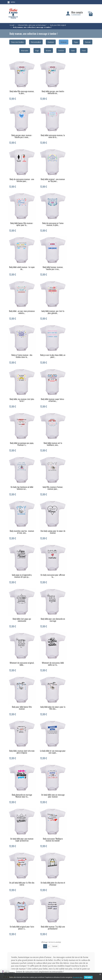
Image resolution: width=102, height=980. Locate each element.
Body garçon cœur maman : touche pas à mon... (81, 91)
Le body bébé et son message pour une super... (51, 518)
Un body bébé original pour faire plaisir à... (81, 604)
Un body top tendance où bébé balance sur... (21, 347)
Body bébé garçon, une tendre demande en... (51, 91)
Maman (64, 42)
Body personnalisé (68, 945)
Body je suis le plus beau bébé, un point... (51, 262)
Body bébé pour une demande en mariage (51, 433)
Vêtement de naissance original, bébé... (81, 433)
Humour (51, 42)
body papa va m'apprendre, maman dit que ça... (51, 390)
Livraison (43, 945)
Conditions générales (47, 951)
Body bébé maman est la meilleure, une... (81, 305)
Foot (84, 50)
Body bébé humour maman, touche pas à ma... (21, 219)
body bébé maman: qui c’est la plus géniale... (81, 219)
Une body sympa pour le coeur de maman (21, 390)
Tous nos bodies (17, 42)
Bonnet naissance (68, 951)
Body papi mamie (68, 948)
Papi (37, 50)
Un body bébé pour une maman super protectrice (51, 561)
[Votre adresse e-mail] (52, 963)
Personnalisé (36, 42)
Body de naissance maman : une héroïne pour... (51, 134)
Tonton (61, 50)
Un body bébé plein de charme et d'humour (51, 604)
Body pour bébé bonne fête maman (51, 476)
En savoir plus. (78, 977)
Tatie (73, 50)
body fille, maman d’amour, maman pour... (51, 347)
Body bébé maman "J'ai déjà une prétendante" (21, 647)
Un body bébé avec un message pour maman (21, 561)
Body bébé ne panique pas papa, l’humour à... (51, 305)
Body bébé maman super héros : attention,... (21, 305)
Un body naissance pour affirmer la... (81, 390)
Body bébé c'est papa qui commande (21, 433)
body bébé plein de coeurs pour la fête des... (81, 476)
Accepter (88, 977)
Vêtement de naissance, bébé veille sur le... (21, 476)
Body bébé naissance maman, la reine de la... (21, 134)
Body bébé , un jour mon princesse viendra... (51, 219)
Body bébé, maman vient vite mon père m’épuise (21, 518)
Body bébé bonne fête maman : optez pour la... (21, 176)
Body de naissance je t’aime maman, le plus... (51, 176)
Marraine (25, 50)
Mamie (48, 50)
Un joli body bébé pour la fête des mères (21, 604)
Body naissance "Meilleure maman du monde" (81, 561)
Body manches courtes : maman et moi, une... (81, 347)
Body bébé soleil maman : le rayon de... (81, 176)
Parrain (88, 42)
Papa (76, 42)
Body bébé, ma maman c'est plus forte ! (81, 262)
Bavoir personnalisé (69, 954)
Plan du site (87, 948)
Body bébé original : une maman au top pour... (81, 134)
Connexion (76, 15)
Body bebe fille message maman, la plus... (21, 91)
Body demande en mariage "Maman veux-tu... (81, 518)
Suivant (55, 665)
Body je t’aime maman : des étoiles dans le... (21, 262)
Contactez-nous (89, 951)
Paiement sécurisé (46, 948)
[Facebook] (92, 964)
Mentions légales (89, 945)
